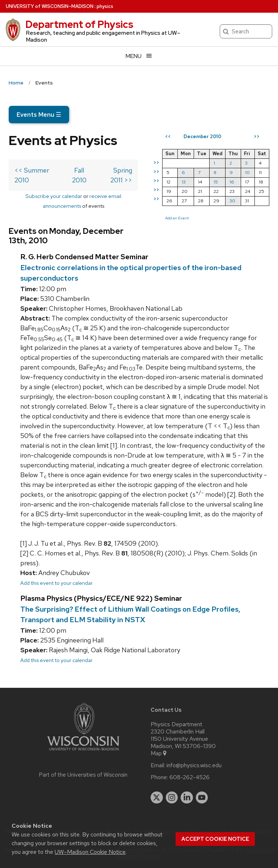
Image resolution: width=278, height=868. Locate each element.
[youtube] (202, 798)
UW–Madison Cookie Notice (90, 852)
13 (184, 182)
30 (232, 201)
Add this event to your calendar (56, 583)
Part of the (83, 775)
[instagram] (172, 798)
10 (247, 172)
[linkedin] (187, 798)
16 (232, 182)
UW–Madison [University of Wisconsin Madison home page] (50, 6)
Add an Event (177, 218)
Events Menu (39, 115)
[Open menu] (139, 56)
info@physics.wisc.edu (194, 765)
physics (105, 6)
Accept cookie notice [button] (215, 839)
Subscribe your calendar (54, 196)
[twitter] (157, 798)
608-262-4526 (189, 777)
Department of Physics (79, 24)
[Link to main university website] (83, 752)
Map (159, 753)
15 (216, 182)
